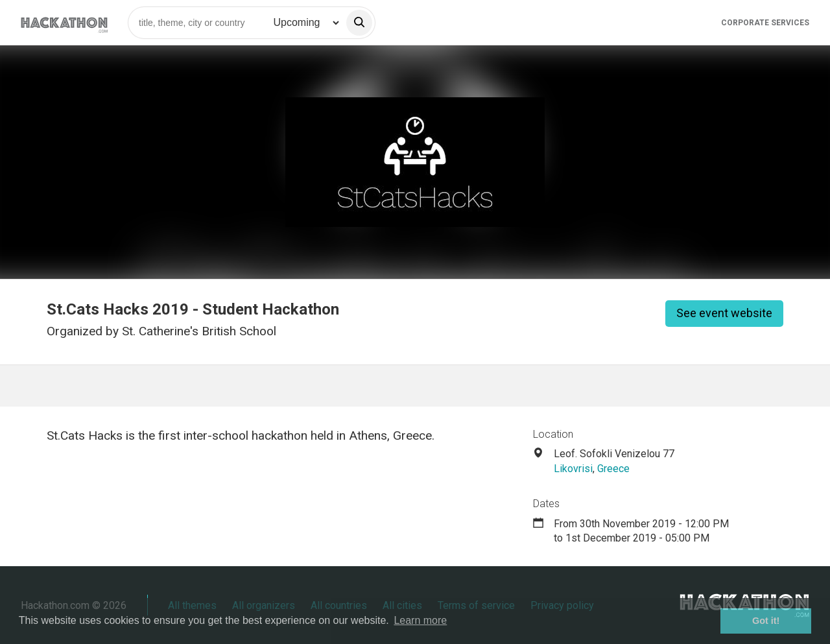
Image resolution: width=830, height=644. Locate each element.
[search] (359, 23)
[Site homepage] (64, 22)
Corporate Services (765, 23)
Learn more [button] (420, 620)
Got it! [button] (766, 621)
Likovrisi (573, 469)
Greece (613, 469)
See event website (724, 313)
